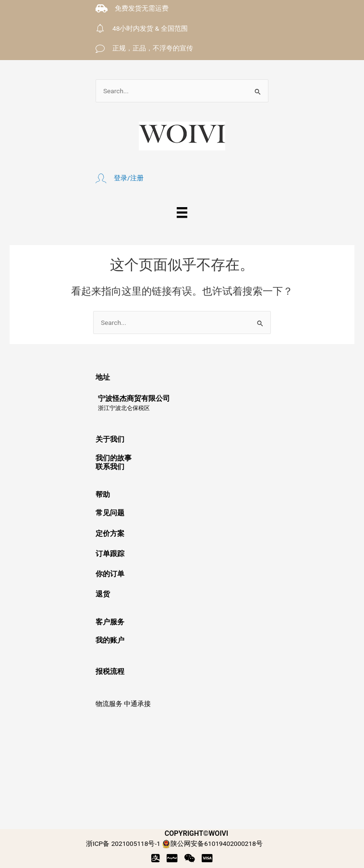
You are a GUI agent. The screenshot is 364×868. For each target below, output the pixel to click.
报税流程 (110, 671)
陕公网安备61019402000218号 (212, 843)
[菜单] (182, 212)
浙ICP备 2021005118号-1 (123, 843)
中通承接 (137, 704)
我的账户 (110, 640)
